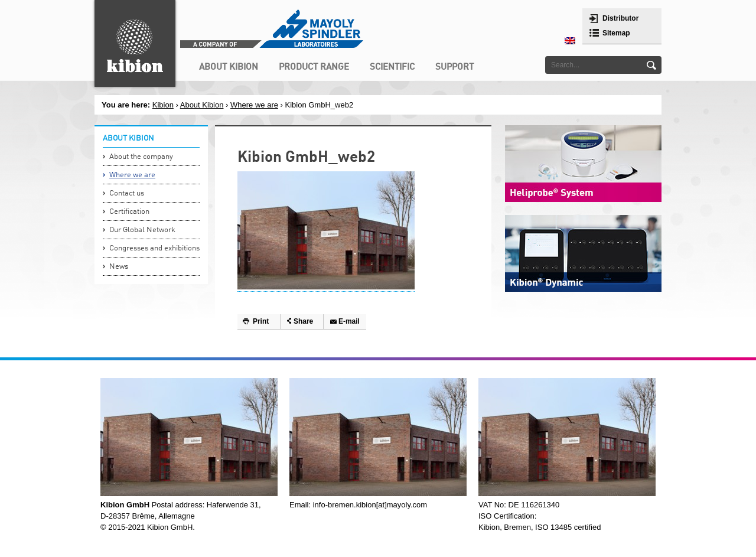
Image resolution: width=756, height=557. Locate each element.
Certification (129, 212)
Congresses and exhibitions (154, 248)
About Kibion (202, 105)
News (119, 267)
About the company (141, 157)
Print (261, 321)
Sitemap (616, 33)
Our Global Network (142, 230)
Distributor (620, 18)
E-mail (349, 321)
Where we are (254, 105)
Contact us (127, 193)
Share (303, 321)
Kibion (163, 105)
